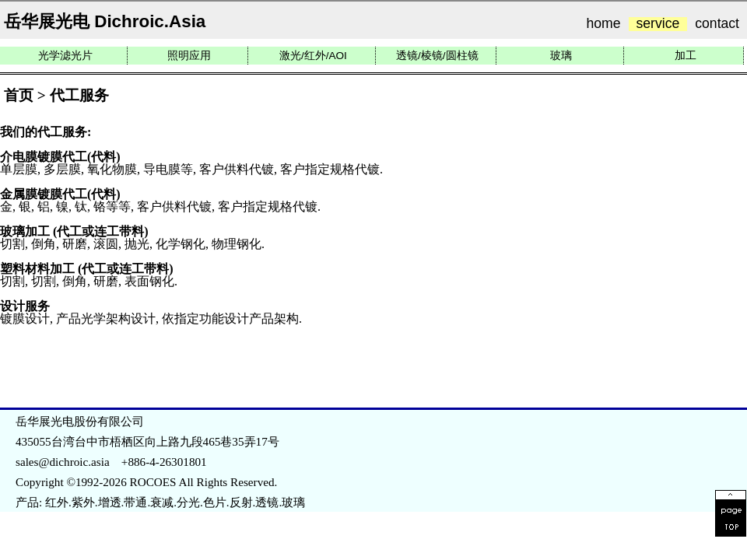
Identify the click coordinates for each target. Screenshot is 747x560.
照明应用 (189, 56)
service (658, 24)
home (604, 24)
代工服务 (79, 95)
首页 (19, 95)
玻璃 (561, 56)
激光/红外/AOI (313, 56)
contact (717, 24)
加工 (686, 56)
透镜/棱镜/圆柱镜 (437, 56)
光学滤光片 (65, 56)
